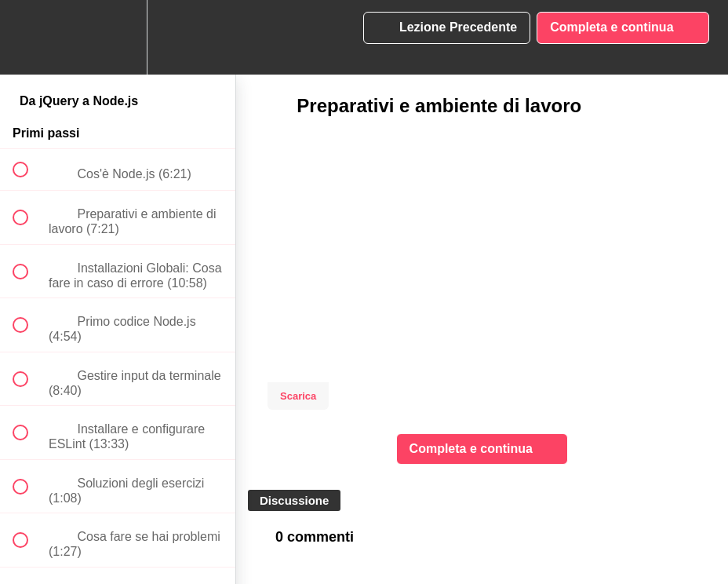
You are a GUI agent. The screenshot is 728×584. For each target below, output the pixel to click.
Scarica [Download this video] (298, 396)
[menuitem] (118, 37)
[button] (29, 37)
